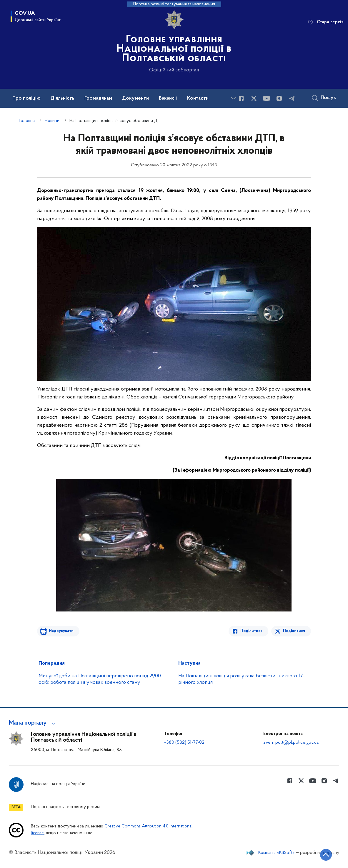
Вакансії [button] (168, 98)
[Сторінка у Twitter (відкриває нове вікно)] (254, 98)
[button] (33, 723)
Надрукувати (61, 631)
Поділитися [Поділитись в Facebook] (251, 631)
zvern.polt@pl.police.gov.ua (291, 743)
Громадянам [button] (98, 98)
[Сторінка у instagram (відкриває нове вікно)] (279, 98)
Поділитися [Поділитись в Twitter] (294, 631)
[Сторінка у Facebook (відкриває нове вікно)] (241, 98)
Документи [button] (135, 98)
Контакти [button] (198, 98)
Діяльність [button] (63, 98)
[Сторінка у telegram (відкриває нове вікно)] (292, 98)
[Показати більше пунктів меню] (233, 98)
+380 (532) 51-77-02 (184, 743)
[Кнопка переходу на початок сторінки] (326, 855)
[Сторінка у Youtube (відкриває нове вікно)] (267, 98)
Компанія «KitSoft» (277, 853)
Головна (27, 121)
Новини (52, 121)
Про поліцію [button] (26, 98)
